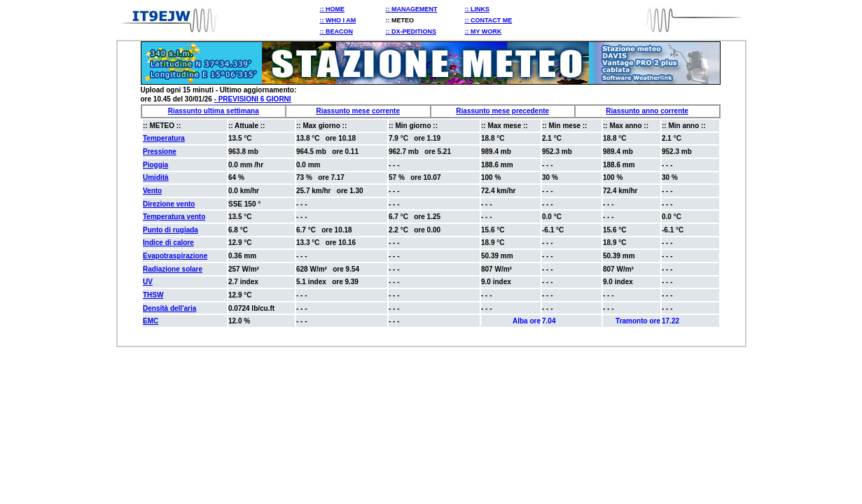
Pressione (160, 152)
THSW (153, 295)
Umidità (156, 177)
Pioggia (155, 165)
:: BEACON (337, 31)
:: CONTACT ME (488, 20)
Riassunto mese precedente (502, 111)
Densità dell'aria (169, 308)
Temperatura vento (174, 217)
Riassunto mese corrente (359, 111)
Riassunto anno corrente (647, 111)
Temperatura (164, 138)
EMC (151, 321)
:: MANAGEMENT (412, 9)
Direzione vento (169, 204)
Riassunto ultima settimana (214, 111)
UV (148, 282)
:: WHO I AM (338, 20)
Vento (152, 191)
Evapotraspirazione (175, 256)
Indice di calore (168, 243)
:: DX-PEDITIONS (411, 31)
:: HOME (333, 9)
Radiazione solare (173, 269)
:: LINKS (477, 9)
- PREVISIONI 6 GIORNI (253, 99)
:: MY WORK (483, 31)
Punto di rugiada (171, 230)
